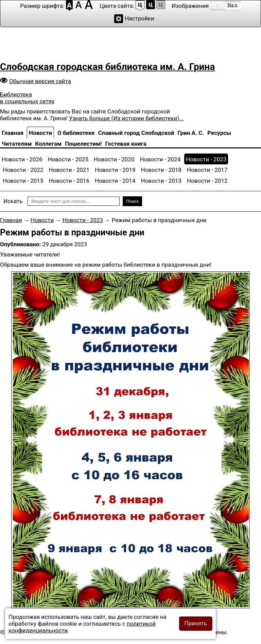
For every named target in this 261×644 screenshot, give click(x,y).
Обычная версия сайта (40, 81)
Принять (196, 623)
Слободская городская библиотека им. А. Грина (107, 67)
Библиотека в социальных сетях (27, 98)
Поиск (132, 201)
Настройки (140, 18)
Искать (13, 201)
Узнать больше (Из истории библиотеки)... (126, 118)
